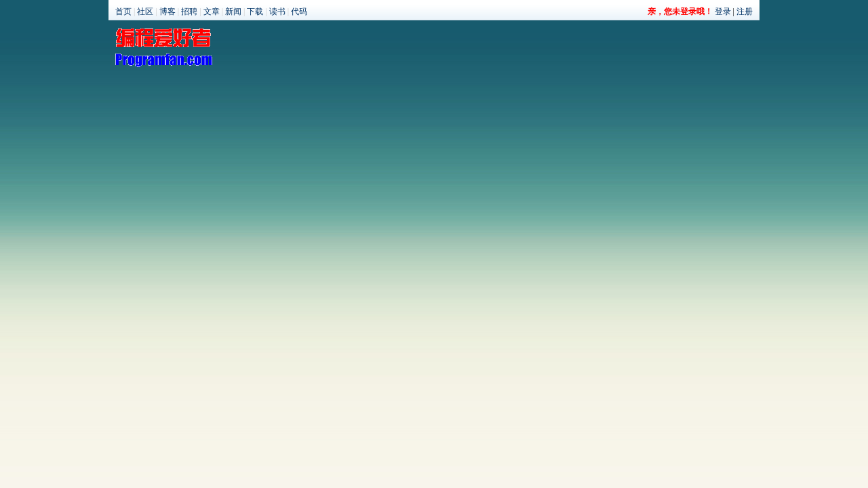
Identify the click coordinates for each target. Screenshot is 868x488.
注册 (745, 12)
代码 (299, 12)
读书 (277, 12)
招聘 (189, 12)
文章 (212, 12)
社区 (145, 12)
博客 (167, 12)
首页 (123, 12)
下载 (255, 12)
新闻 (233, 12)
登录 (723, 12)
